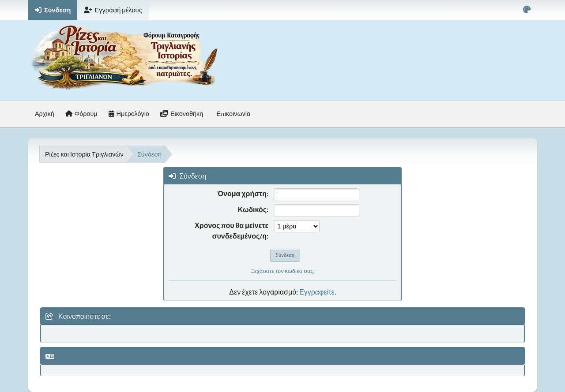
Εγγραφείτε (317, 292)
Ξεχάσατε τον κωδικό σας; (282, 271)
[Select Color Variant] (527, 10)
